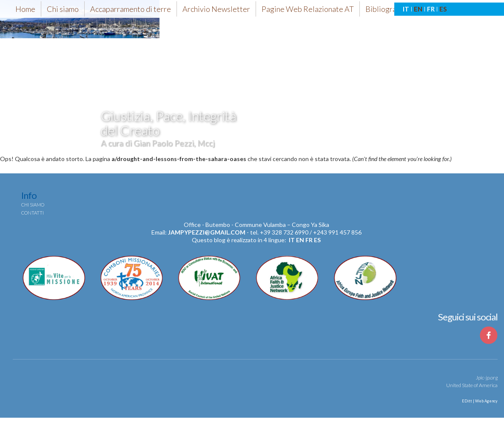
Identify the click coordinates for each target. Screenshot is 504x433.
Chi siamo (63, 9)
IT (406, 9)
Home (25, 9)
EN (418, 9)
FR (431, 9)
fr (309, 240)
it (292, 240)
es (317, 240)
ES (443, 9)
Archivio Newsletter (216, 9)
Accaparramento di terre (131, 9)
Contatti (33, 213)
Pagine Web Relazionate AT (308, 9)
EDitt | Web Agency (479, 401)
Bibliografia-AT (391, 9)
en (300, 240)
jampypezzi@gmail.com (207, 232)
